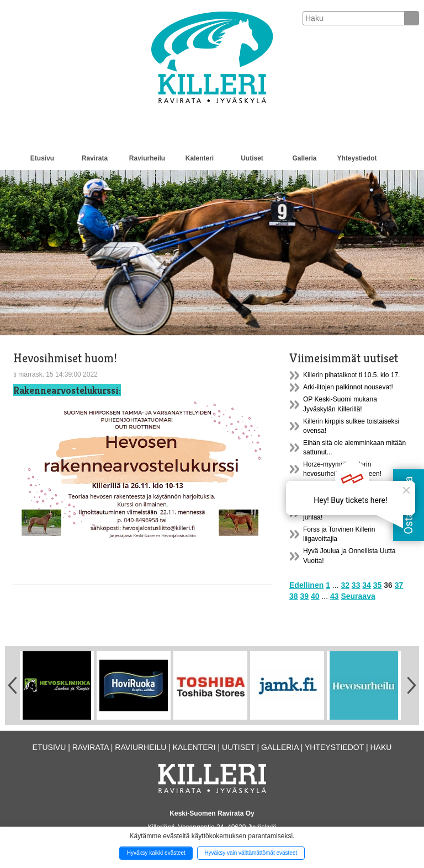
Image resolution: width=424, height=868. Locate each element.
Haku (381, 747)
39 (304, 596)
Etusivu (42, 158)
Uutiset (252, 158)
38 (294, 596)
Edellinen (306, 585)
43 (335, 596)
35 (378, 585)
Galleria (304, 158)
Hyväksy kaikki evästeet (156, 853)
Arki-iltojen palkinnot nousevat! (348, 387)
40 (315, 596)
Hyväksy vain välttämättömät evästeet (251, 853)
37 (399, 585)
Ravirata (95, 158)
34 (367, 585)
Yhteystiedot (357, 158)
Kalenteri (200, 158)
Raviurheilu (147, 158)
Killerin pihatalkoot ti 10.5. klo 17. (351, 375)
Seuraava (358, 596)
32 (345, 585)
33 (356, 585)
